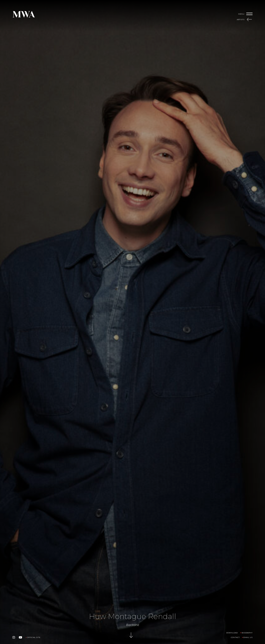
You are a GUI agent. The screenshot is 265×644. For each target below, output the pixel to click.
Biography (247, 633)
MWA (24, 14)
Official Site (34, 637)
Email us (248, 637)
